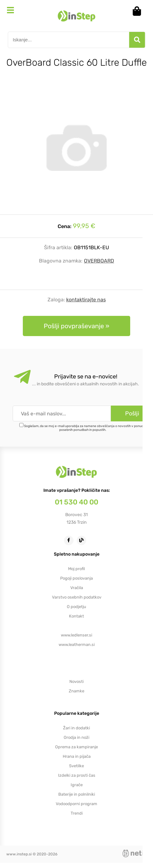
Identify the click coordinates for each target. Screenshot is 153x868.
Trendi (77, 813)
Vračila (77, 588)
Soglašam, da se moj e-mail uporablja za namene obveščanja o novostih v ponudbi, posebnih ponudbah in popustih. (85, 428)
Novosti (76, 681)
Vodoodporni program (76, 804)
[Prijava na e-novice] (132, 413)
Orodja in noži (76, 737)
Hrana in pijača (77, 756)
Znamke (76, 691)
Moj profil (76, 569)
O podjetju (76, 607)
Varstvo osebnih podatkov (77, 597)
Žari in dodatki (76, 728)
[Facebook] (70, 540)
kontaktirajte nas (86, 300)
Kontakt (76, 616)
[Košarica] (139, 11)
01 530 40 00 (76, 502)
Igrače (77, 785)
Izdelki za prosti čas (77, 775)
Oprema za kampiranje (76, 747)
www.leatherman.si (77, 645)
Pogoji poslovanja (76, 578)
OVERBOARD (99, 261)
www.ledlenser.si (76, 635)
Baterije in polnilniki (77, 794)
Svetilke (76, 766)
